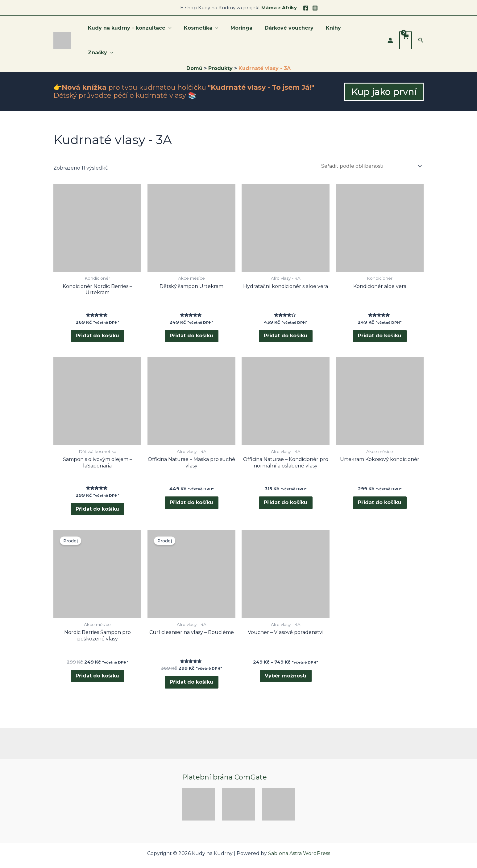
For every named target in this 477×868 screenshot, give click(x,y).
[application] (179, 29)
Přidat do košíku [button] (97, 315)
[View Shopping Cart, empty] (406, 29)
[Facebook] (306, 8)
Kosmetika (209, 29)
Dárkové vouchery (292, 29)
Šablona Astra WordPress (299, 841)
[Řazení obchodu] (371, 144)
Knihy (334, 29)
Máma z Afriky (279, 8)
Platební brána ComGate (224, 765)
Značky (364, 29)
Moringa (247, 29)
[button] (421, 29)
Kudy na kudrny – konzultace (140, 29)
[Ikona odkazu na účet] (390, 29)
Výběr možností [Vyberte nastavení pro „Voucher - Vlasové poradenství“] (286, 662)
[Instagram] (315, 8)
